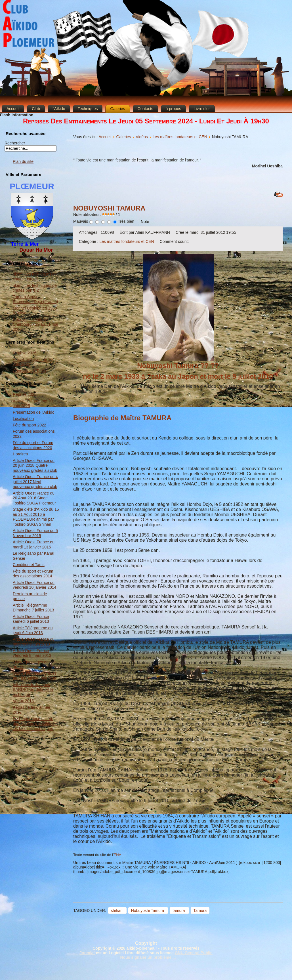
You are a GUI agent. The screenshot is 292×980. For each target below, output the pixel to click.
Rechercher (15, 143)
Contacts (145, 109)
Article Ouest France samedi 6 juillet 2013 (31, 619)
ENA (118, 855)
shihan (117, 910)
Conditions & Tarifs (29, 371)
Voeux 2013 (23, 701)
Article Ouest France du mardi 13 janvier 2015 (34, 544)
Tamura (200, 910)
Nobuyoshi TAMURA (109, 208)
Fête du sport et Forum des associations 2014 (33, 574)
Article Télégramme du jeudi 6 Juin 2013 (33, 630)
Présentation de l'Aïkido (34, 412)
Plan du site (23, 161)
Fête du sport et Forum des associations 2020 (33, 445)
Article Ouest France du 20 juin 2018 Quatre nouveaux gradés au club (35, 465)
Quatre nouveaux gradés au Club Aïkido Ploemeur (35, 676)
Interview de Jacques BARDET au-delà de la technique (33, 690)
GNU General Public (194, 953)
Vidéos (142, 137)
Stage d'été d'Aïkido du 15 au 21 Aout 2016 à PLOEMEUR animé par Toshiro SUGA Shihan (36, 517)
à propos (173, 109)
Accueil (13, 109)
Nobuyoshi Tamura (148, 910)
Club (36, 109)
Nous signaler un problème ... (148, 957)
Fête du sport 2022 (30, 425)
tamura (179, 910)
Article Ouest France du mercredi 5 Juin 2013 (34, 642)
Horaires (20, 454)
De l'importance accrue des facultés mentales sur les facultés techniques (35, 724)
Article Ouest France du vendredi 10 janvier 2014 (34, 585)
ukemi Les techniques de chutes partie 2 (35, 288)
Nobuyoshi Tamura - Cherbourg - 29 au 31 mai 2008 (35, 324)
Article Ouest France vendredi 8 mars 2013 (32, 653)
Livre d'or (202, 109)
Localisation (23, 419)
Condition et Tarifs (29, 565)
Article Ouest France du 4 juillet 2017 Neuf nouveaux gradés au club (35, 482)
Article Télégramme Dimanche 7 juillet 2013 (33, 608)
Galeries (117, 109)
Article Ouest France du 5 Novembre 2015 (35, 533)
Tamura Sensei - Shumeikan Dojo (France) (35, 299)
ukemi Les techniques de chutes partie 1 (35, 277)
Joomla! (87, 953)
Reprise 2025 (25, 353)
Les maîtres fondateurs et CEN (180, 137)
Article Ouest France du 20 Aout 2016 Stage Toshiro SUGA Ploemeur (34, 498)
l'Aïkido (59, 109)
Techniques (88, 109)
